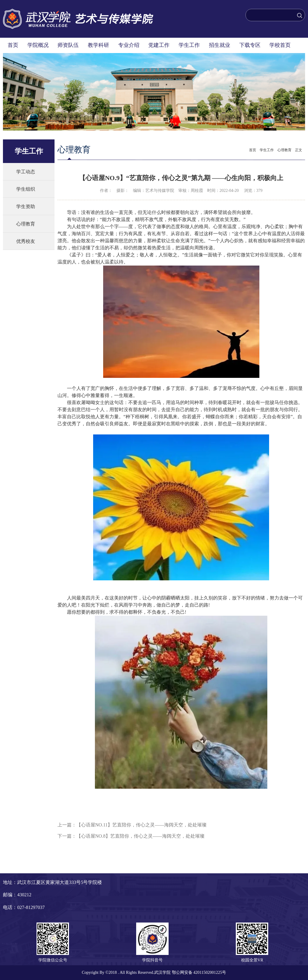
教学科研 (98, 45)
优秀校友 (26, 241)
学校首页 (280, 45)
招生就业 (220, 45)
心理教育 (26, 224)
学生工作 (189, 45)
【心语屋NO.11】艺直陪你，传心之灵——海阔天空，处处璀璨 (142, 825)
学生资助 (26, 206)
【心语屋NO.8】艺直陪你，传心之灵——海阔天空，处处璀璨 (140, 836)
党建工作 (159, 45)
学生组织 (26, 189)
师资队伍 (68, 45)
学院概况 (38, 45)
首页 (13, 45)
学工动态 (26, 172)
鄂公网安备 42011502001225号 (199, 972)
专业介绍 (129, 45)
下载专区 (250, 45)
